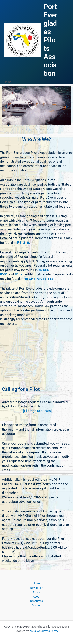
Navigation (37, 588)
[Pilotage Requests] (37, 411)
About (37, 597)
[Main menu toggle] (65, 40)
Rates (37, 592)
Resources (36, 601)
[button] (6, 106)
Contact (37, 605)
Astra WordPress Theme (44, 631)
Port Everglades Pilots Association (50, 40)
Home (36, 583)
